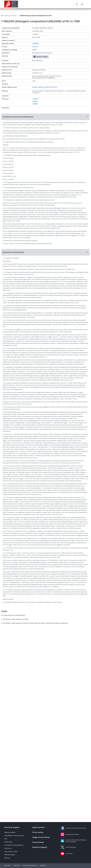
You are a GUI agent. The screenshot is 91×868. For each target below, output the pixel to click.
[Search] (77, 4)
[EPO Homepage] (11, 4)
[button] (45, 117)
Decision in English (41, 57)
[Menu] (82, 4)
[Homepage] (2, 16)
